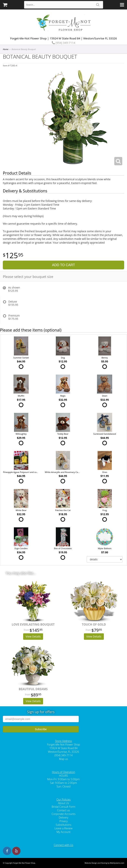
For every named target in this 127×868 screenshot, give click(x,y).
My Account (64, 832)
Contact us (64, 810)
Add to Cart (64, 265)
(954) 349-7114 (64, 43)
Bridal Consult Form (63, 807)
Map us (63, 759)
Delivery (64, 817)
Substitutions (63, 825)
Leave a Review (64, 828)
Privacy (64, 821)
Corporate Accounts (64, 814)
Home (6, 49)
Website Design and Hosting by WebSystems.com (104, 863)
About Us (63, 803)
